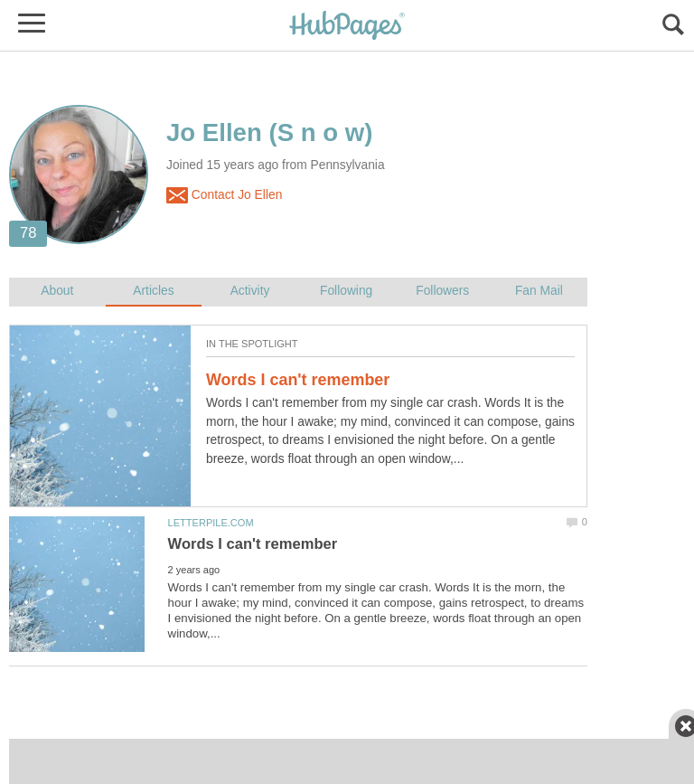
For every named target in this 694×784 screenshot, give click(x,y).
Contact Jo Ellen (224, 195)
